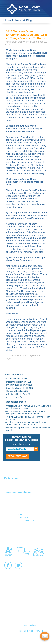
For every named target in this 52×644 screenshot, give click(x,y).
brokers (20, 514)
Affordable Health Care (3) (18, 394)
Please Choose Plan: (21, 444)
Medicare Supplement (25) (19, 382)
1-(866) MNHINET (26, 499)
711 (20, 507)
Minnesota (30, 521)
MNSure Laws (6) (14, 397)
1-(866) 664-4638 (26, 503)
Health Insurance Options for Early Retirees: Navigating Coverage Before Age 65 (27, 412)
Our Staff (19, 537)
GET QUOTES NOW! (17, 456)
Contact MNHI (10, 532)
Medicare (24, 518)
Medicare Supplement (28, 356)
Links (29, 537)
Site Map (39, 532)
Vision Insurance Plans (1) (18, 379)
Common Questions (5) (17, 391)
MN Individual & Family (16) (19, 385)
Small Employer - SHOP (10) (19, 388)
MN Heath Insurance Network (31, 631)
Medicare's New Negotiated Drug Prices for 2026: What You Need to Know (26, 423)
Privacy (7, 537)
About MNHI (25, 532)
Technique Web (29, 625)
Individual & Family (16, 449)
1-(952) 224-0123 (26, 496)
